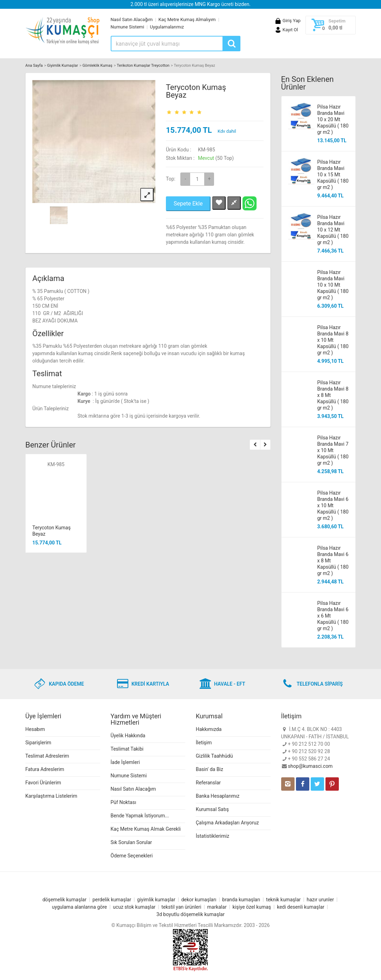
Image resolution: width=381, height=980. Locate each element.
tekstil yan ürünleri (181, 907)
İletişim (204, 743)
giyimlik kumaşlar (156, 900)
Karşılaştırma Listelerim (51, 796)
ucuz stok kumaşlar (134, 907)
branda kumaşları (241, 900)
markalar (217, 907)
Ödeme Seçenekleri (132, 856)
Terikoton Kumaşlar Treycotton (143, 66)
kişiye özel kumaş (252, 907)
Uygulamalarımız (167, 27)
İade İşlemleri (125, 762)
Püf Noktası (124, 802)
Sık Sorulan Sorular (131, 842)
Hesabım (35, 729)
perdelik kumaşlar (112, 900)
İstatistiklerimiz (212, 836)
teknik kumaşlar (283, 900)
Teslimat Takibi (127, 749)
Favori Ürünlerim (43, 783)
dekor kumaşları (199, 900)
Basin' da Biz (209, 769)
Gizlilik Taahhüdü (214, 756)
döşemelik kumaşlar (64, 900)
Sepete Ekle (188, 204)
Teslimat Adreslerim (47, 756)
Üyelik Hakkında (128, 736)
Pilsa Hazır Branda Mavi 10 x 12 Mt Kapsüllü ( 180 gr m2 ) (333, 230)
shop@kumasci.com (310, 766)
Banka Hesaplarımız (218, 796)
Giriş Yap (288, 21)
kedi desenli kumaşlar (301, 907)
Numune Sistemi (128, 27)
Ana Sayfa (34, 66)
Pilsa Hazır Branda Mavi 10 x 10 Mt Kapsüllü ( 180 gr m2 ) (333, 285)
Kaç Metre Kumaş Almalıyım (187, 19)
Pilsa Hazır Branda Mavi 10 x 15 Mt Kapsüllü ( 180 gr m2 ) (333, 175)
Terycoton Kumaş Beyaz (196, 91)
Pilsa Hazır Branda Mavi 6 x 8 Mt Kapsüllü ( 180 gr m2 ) (333, 561)
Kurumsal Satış (212, 809)
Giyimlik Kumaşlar (63, 66)
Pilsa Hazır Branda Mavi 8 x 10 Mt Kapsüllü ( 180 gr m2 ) (333, 340)
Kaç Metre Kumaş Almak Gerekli (146, 829)
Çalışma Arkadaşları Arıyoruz (227, 823)
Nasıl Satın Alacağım (132, 19)
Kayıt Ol (286, 30)
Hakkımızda (209, 729)
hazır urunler (320, 900)
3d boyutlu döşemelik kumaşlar (190, 914)
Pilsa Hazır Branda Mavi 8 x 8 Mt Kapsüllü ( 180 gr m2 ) (333, 395)
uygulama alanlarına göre (80, 907)
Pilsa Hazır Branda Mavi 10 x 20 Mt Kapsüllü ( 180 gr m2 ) (333, 119)
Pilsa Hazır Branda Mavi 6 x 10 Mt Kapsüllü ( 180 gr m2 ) (333, 505)
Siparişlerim (38, 743)
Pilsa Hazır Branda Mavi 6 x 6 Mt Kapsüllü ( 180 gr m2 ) (333, 616)
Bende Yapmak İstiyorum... (140, 816)
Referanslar (208, 783)
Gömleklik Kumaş (97, 66)
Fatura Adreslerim (45, 769)
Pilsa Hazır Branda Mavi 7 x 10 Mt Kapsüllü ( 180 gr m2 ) (333, 450)
